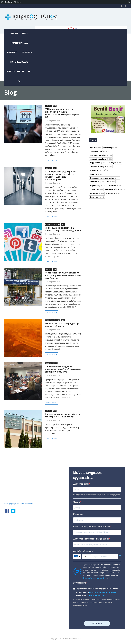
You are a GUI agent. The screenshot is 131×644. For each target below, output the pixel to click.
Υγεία (95, 148)
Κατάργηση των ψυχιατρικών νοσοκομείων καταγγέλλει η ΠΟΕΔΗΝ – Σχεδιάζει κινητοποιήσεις (60, 176)
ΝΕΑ (55, 106)
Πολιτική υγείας (100, 151)
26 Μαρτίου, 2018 (53, 121)
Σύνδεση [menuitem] (8, 2)
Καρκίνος (115, 186)
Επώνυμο (78, 514)
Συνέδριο (115, 163)
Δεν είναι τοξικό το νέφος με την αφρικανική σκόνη (62, 325)
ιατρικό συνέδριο (101, 167)
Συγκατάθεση (80, 583)
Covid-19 (96, 189)
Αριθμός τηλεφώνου (83, 551)
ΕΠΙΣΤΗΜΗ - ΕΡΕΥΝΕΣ (53, 224)
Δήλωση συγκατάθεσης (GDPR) (102, 592)
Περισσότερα (51, 160)
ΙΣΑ (111, 182)
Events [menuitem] (17, 2)
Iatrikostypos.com (23, 466)
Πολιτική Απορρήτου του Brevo (95, 578)
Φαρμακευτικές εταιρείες (105, 178)
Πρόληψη (110, 148)
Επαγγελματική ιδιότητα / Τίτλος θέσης (92, 527)
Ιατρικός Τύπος (115, 189)
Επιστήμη (97, 197)
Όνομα (77, 502)
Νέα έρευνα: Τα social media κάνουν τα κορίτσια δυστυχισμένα (63, 229)
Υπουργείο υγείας (101, 155)
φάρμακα (113, 193)
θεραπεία (97, 182)
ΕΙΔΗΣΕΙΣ (48, 106)
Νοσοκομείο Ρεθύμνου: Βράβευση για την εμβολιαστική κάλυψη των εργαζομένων (63, 275)
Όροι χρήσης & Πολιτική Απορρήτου (19, 504)
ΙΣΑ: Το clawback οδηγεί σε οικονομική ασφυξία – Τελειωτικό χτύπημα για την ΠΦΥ (63, 369)
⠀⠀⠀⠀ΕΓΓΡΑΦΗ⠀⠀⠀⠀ (97, 623)
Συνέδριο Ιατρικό (101, 170)
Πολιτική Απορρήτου (97, 595)
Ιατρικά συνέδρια (101, 159)
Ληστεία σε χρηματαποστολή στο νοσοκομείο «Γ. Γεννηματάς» (62, 415)
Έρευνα (96, 174)
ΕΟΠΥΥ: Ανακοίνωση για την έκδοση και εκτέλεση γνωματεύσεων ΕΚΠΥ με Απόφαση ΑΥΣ (62, 113)
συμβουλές (98, 163)
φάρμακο (97, 193)
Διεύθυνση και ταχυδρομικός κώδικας (91, 539)
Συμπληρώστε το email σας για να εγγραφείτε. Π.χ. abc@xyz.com (97, 495)
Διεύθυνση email (81, 484)
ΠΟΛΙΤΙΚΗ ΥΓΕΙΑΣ (51, 363)
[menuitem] (2, 2)
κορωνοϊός (97, 186)
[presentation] (92, 614)
